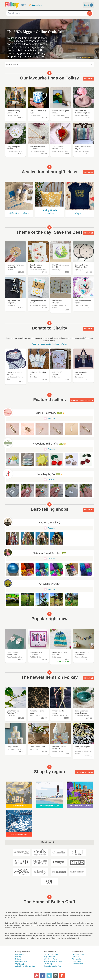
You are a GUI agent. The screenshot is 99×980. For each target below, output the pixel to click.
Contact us (76, 957)
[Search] (90, 13)
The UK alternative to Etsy (53, 961)
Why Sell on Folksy (51, 959)
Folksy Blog (48, 964)
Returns (18, 959)
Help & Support (49, 957)
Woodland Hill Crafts (45, 444)
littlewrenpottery (87, 58)
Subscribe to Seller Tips (52, 966)
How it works (20, 954)
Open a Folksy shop (51, 954)
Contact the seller (21, 961)
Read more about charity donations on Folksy (50, 344)
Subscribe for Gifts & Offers (25, 966)
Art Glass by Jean (50, 584)
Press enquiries (77, 964)
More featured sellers (82, 400)
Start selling (37, 5)
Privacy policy (77, 959)
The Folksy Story (78, 954)
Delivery (18, 957)
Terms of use (76, 961)
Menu (23, 5)
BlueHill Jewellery (45, 413)
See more (88, 78)
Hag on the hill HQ (50, 523)
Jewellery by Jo (46, 474)
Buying (19, 964)
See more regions (85, 772)
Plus (59, 413)
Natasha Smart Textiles (47, 553)
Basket (88, 5)
